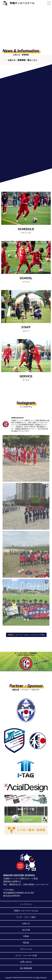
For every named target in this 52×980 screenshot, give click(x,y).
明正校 (26, 943)
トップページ (26, 904)
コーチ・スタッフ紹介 (26, 917)
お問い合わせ (26, 962)
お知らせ (26, 923)
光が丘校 (26, 930)
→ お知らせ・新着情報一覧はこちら (20, 60)
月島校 (26, 936)
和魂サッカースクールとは (26, 911)
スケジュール (26, 949)
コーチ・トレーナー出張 (26, 955)
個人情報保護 (26, 968)
